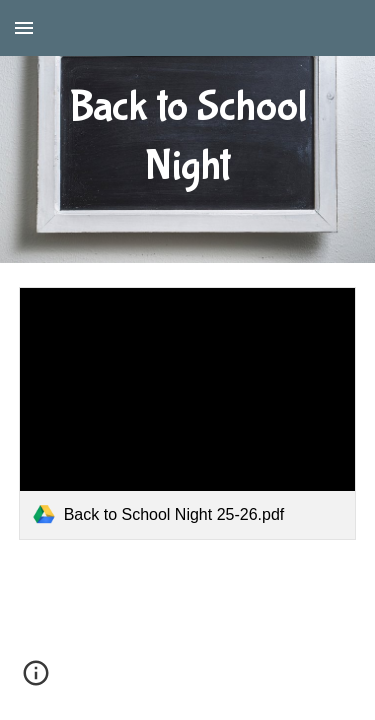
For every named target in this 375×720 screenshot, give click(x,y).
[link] (188, 413)
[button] (24, 27)
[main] (188, 131)
